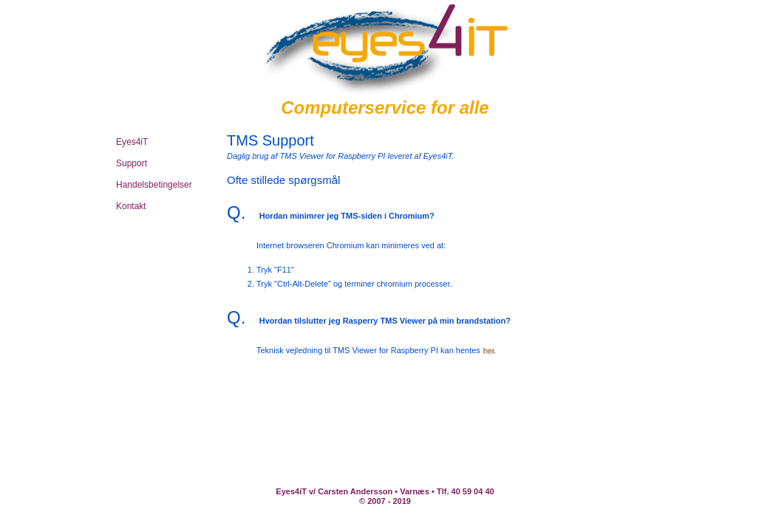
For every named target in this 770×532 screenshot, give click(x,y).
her (488, 350)
